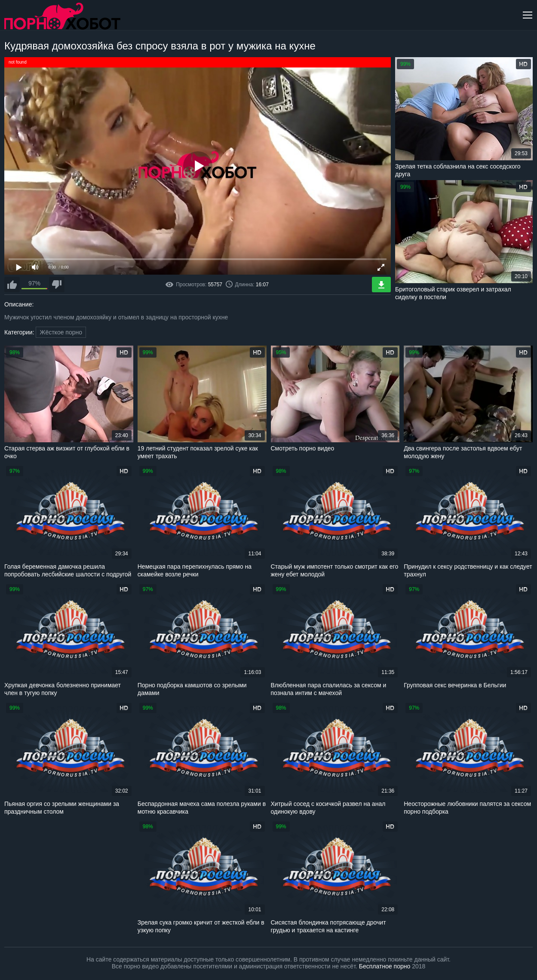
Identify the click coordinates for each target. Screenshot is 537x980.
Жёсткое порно (61, 332)
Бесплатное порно (385, 966)
